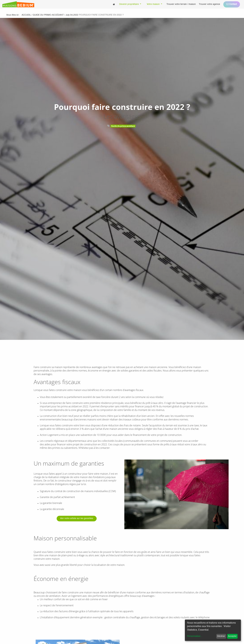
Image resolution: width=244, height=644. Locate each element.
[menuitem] (114, 4)
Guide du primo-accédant (123, 126)
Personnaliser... (195, 636)
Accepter (232, 636)
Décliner (221, 636)
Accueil (26, 15)
